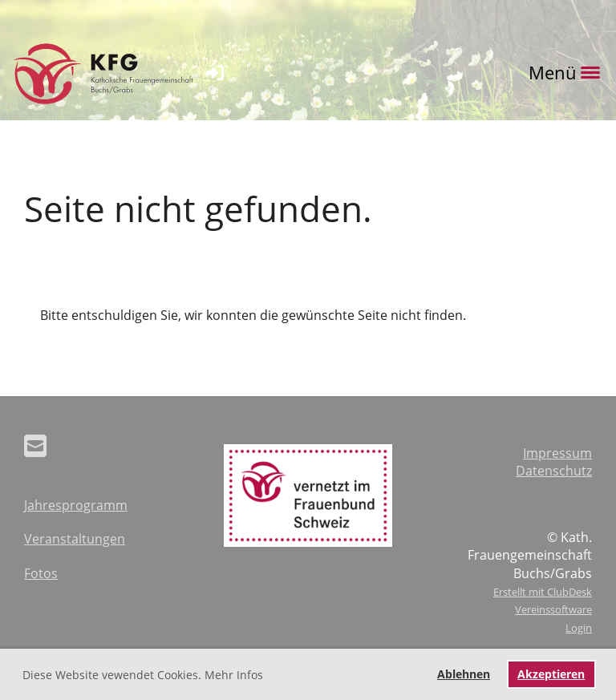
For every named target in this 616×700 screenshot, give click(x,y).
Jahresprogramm (76, 505)
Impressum (557, 453)
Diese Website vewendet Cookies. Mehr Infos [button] (143, 675)
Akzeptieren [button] (551, 674)
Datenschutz (554, 471)
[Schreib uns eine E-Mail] (35, 445)
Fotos (41, 573)
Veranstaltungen (75, 539)
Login (579, 628)
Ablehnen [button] (464, 674)
